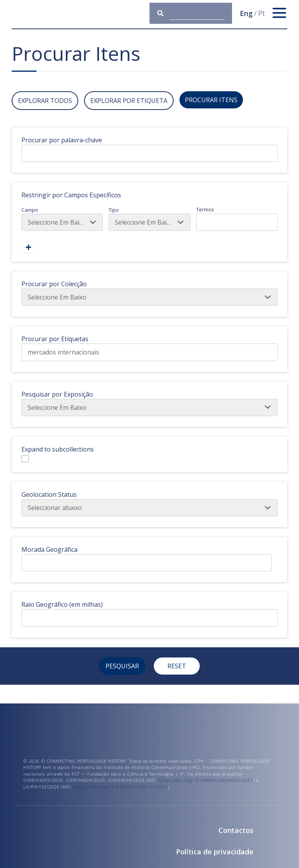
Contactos (236, 830)
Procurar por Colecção (54, 284)
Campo (62, 219)
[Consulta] (197, 13)
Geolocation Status (49, 494)
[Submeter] (163, 13)
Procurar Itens (211, 100)
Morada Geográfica (49, 549)
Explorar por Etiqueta (129, 101)
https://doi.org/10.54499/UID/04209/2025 (206, 780)
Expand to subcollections (58, 449)
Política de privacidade (215, 852)
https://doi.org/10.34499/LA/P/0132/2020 (121, 787)
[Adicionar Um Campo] (28, 247)
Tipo (149, 219)
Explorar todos (45, 101)
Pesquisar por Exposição (57, 394)
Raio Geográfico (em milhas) (62, 604)
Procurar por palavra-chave (62, 140)
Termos (237, 218)
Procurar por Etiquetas (55, 339)
